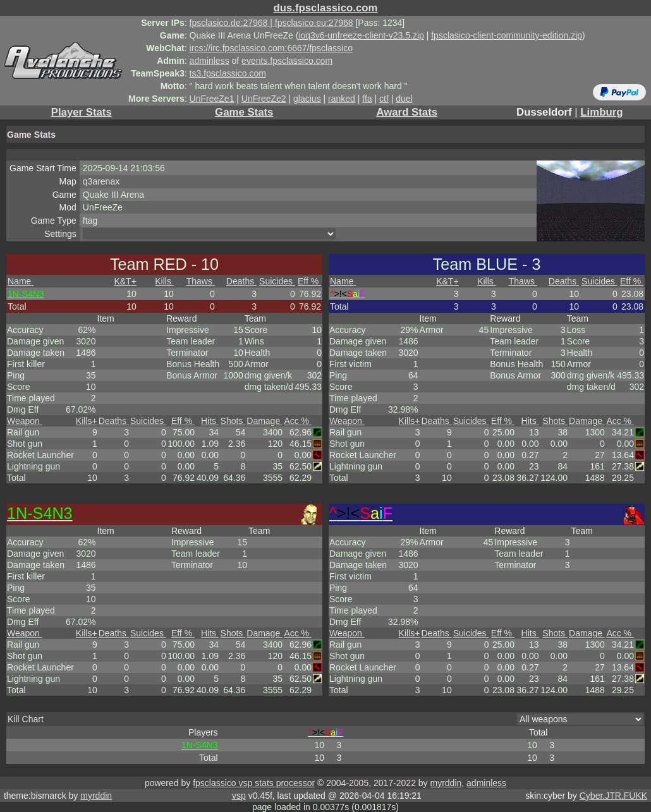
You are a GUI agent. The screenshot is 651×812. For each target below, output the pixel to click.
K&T (125, 281)
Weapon (25, 421)
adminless (210, 61)
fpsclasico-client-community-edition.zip (507, 35)
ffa (367, 99)
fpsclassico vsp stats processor (254, 783)
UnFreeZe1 (212, 99)
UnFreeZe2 (264, 99)
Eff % (309, 281)
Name (21, 281)
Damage (265, 421)
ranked (342, 99)
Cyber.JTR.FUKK (613, 796)
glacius (307, 99)
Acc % (298, 421)
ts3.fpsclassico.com (228, 73)
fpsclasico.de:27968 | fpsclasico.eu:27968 (271, 23)
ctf (384, 99)
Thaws (201, 281)
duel (404, 99)
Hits (210, 421)
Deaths (241, 281)
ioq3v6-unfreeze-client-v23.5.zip (361, 35)
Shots (233, 421)
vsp (239, 796)
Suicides (277, 281)
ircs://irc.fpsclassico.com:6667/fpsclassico (271, 48)
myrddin (446, 783)
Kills (164, 281)
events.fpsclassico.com (287, 61)
